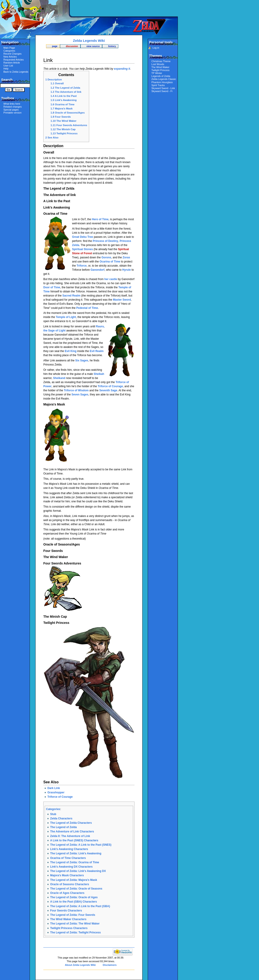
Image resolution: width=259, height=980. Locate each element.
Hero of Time (100, 219)
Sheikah (99, 374)
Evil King (71, 351)
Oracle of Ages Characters (67, 893)
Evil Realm (97, 351)
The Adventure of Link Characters (72, 832)
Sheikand (59, 378)
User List (8, 66)
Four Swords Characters (66, 911)
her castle (111, 279)
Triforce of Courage (110, 386)
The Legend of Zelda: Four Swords (73, 915)
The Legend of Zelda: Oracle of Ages (74, 897)
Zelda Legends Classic (164, 79)
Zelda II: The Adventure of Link (70, 836)
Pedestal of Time (87, 308)
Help (6, 69)
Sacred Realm (71, 296)
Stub (53, 814)
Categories (53, 809)
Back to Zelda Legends (16, 72)
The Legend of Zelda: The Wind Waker (75, 924)
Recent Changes (12, 54)
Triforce (82, 266)
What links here (12, 104)
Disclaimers (110, 965)
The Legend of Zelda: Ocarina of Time (75, 862)
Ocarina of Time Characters (68, 858)
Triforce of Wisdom (76, 390)
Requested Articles (14, 60)
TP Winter (157, 73)
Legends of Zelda (161, 76)
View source (93, 46)
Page (55, 46)
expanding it (122, 69)
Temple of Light (66, 317)
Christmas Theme (161, 61)
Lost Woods (158, 64)
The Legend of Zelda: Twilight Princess (75, 932)
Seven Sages (80, 395)
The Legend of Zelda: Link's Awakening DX (78, 871)
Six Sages (82, 360)
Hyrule (126, 270)
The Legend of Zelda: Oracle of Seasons (76, 889)
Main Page (9, 48)
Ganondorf (97, 270)
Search (7, 80)
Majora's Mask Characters (67, 875)
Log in (156, 48)
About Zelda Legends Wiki (80, 965)
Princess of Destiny (105, 241)
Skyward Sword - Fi (162, 91)
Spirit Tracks (158, 85)
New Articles (10, 57)
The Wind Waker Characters (68, 919)
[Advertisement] (124, 8)
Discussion (72, 46)
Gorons (106, 257)
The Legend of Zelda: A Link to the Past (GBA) (80, 906)
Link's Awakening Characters (69, 849)
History (112, 46)
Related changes (13, 107)
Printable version (12, 113)
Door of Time (52, 287)
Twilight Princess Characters (69, 928)
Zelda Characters (61, 818)
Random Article (12, 63)
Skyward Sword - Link (163, 88)
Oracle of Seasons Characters (70, 884)
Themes (156, 56)
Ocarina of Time (110, 262)
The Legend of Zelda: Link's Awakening (76, 853)
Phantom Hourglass (162, 82)
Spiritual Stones (82, 249)
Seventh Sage (108, 390)
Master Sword (122, 300)
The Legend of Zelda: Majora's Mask (74, 880)
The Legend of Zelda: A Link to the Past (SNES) (81, 845)
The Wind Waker (160, 67)
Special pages (11, 110)
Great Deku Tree (83, 237)
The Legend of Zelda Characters (71, 823)
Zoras (126, 257)
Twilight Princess (160, 70)
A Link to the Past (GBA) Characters (74, 902)
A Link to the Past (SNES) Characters (74, 840)
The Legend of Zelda (63, 827)
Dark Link (54, 788)
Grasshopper (56, 792)
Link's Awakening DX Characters (71, 867)
